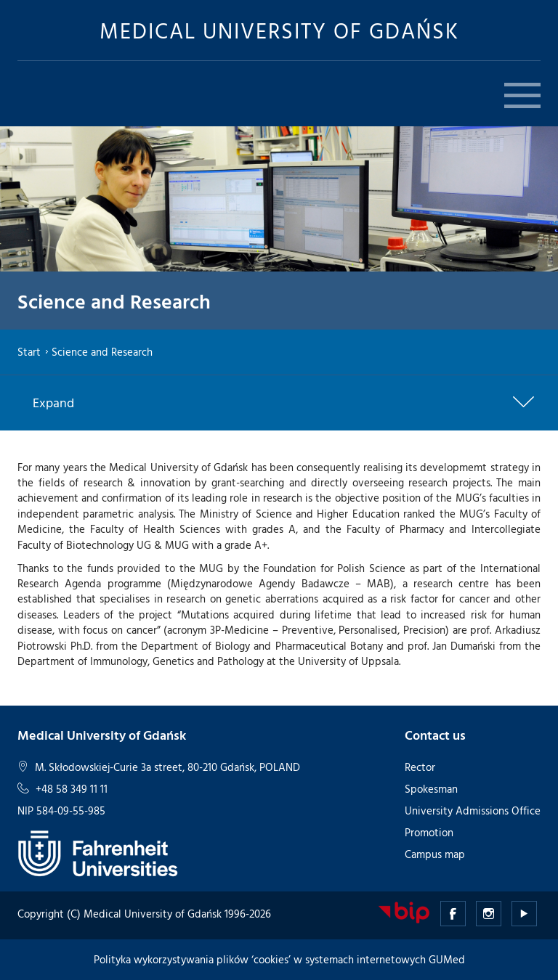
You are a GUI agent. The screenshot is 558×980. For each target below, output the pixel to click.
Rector (420, 767)
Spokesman (431, 789)
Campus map (435, 854)
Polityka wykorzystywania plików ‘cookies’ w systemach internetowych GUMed (279, 959)
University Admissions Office (473, 810)
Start (29, 352)
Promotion (429, 832)
